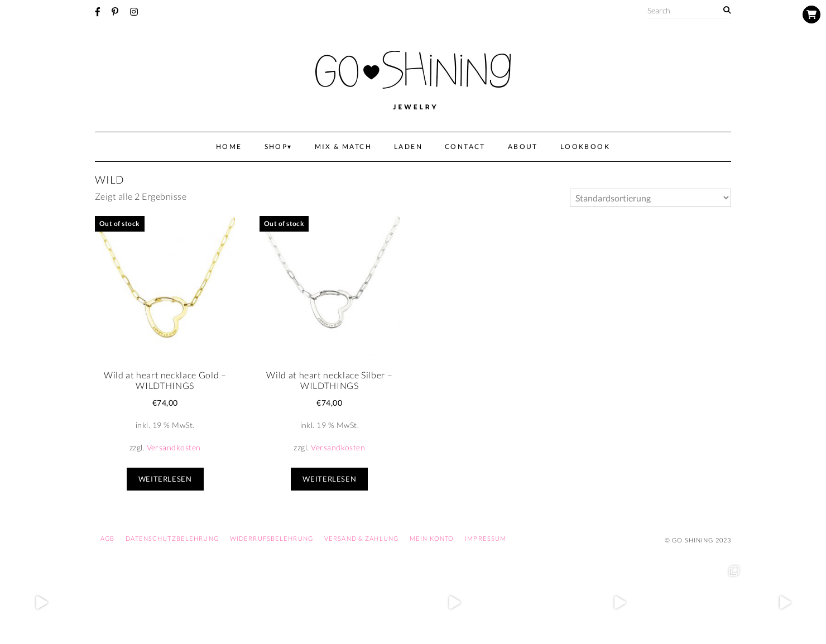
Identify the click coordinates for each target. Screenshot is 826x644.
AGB (107, 538)
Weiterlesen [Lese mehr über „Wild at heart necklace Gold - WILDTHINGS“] (165, 479)
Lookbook (585, 146)
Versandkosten (174, 447)
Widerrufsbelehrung (272, 538)
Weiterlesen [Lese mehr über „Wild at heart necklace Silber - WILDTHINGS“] (329, 479)
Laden (408, 146)
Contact (465, 146)
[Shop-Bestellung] (650, 198)
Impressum (486, 538)
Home (229, 146)
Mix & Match (343, 146)
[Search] (727, 10)
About (523, 146)
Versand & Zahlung (361, 538)
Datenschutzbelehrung (172, 538)
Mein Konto (432, 538)
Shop (276, 146)
